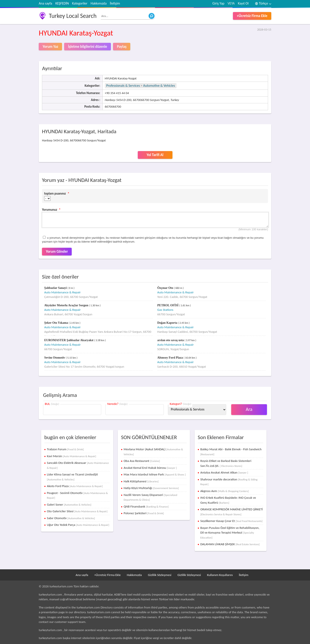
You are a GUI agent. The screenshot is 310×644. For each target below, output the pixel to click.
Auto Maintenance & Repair (63, 292)
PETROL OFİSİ (168, 305)
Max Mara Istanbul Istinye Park (155, 474)
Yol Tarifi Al (155, 155)
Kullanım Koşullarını (220, 575)
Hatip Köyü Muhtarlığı (151, 488)
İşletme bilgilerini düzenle (88, 47)
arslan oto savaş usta (171, 340)
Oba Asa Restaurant (142, 461)
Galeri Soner (69, 505)
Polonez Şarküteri (144, 513)
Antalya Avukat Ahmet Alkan (224, 472)
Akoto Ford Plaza (75, 486)
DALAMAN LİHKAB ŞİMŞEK (230, 544)
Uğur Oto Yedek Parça (78, 525)
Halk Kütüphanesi (141, 481)
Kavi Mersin (71, 456)
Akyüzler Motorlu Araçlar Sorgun (67, 305)
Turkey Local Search (73, 16)
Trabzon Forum (65, 449)
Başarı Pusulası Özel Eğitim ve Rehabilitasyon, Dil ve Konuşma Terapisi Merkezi (230, 533)
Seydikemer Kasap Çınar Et (232, 521)
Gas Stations (165, 310)
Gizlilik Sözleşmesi (160, 575)
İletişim (115, 3)
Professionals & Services (123, 86)
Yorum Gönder (57, 252)
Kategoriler (80, 3)
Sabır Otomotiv (71, 518)
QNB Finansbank (146, 506)
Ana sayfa (45, 3)
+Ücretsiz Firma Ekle (252, 16)
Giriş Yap (219, 3)
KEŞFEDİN (62, 3)
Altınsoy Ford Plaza (171, 358)
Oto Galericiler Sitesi (77, 511)
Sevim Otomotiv (55, 358)
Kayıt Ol (243, 3)
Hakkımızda (99, 3)
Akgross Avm (225, 491)
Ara (249, 409)
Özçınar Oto (166, 288)
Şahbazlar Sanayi (56, 288)
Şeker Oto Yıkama (57, 323)
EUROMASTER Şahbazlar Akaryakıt (69, 340)
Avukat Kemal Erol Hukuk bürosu (150, 468)
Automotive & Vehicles (159, 86)
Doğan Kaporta (168, 323)
